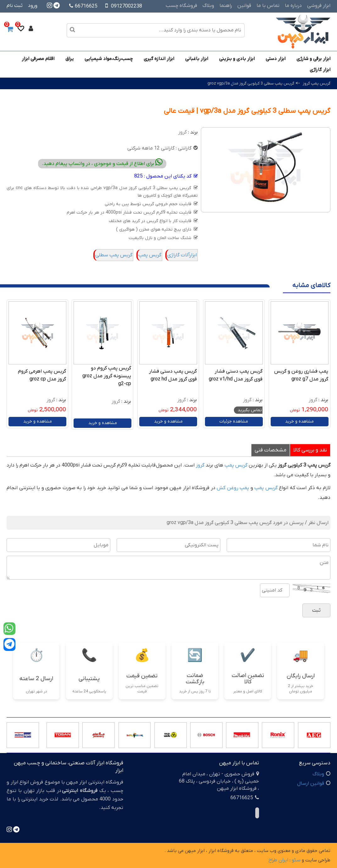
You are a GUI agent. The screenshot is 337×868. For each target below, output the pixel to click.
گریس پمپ (150, 255)
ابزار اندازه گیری (159, 59)
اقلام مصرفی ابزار (38, 59)
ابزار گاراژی (320, 70)
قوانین (244, 6)
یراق (69, 59)
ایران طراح (278, 860)
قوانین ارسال (311, 783)
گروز (182, 132)
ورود (33, 6)
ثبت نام (15, 6)
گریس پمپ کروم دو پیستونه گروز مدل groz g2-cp (107, 376)
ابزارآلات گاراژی (182, 255)
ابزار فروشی (319, 6)
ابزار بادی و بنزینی (237, 59)
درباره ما (293, 6)
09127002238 (127, 6)
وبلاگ (208, 6)
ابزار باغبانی (197, 59)
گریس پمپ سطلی (114, 255)
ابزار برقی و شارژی (313, 59)
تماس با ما (268, 6)
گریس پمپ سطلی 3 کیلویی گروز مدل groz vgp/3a (251, 83)
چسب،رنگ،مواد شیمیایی (109, 59)
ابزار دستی (276, 59)
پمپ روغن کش (233, 488)
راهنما (226, 6)
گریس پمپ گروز (317, 83)
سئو (296, 860)
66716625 (83, 6)
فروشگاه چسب (181, 6)
